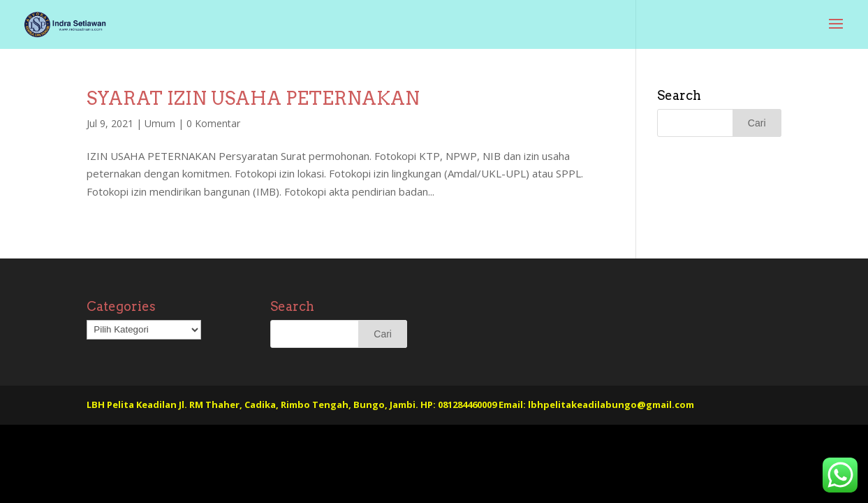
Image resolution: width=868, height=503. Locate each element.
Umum (160, 123)
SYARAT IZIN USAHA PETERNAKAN (253, 98)
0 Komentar (213, 123)
